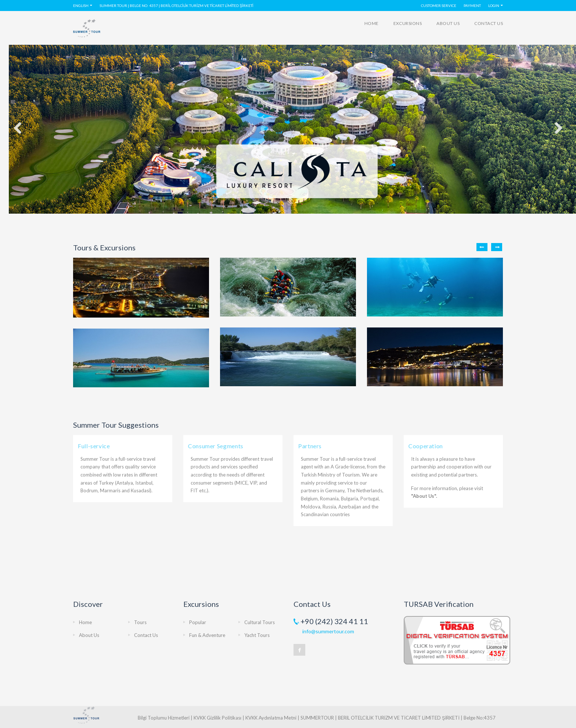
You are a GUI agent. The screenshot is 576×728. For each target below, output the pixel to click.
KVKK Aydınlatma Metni (271, 718)
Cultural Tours (260, 622)
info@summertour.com (328, 631)
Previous (482, 247)
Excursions (408, 23)
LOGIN (494, 6)
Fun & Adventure (207, 635)
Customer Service (439, 6)
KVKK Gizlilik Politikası (217, 718)
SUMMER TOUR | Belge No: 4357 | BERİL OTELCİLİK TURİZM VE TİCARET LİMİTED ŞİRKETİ (177, 6)
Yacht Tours (257, 635)
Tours (140, 622)
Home (372, 23)
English (81, 6)
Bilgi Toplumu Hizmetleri (164, 718)
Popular (198, 622)
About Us (448, 23)
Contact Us (489, 23)
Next (497, 247)
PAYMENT (472, 6)
